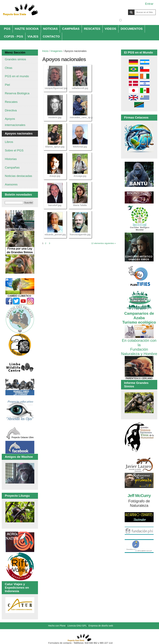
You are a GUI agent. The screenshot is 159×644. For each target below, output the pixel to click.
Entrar (149, 4)
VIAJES (33, 36)
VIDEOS (110, 29)
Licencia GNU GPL (77, 626)
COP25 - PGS (14, 36)
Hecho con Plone (57, 626)
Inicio (45, 51)
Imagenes (56, 51)
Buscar (119, 9)
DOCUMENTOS (132, 29)
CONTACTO (51, 36)
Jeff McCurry (139, 496)
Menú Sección (15, 52)
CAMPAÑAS (71, 29)
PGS (7, 29)
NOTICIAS (50, 29)
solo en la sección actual (139, 20)
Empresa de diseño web (101, 626)
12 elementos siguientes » (103, 243)
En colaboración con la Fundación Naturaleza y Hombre (139, 345)
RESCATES (92, 29)
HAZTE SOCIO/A (27, 29)
